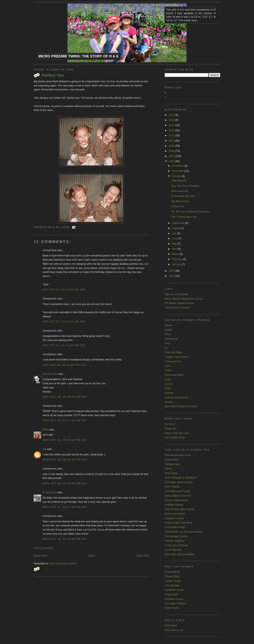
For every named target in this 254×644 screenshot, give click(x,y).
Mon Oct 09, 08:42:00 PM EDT (65, 460)
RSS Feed (171, 625)
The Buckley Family (176, 536)
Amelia (169, 402)
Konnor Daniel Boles (177, 500)
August (176, 228)
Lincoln (169, 384)
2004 (172, 276)
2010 (172, 141)
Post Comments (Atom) (63, 563)
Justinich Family (174, 505)
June (175, 238)
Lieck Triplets (172, 487)
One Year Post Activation (185, 186)
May (175, 244)
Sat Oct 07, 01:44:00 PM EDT (64, 345)
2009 (172, 146)
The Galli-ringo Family (177, 491)
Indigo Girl (171, 429)
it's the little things (175, 527)
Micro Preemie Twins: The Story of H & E (78, 56)
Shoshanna (171, 339)
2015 (172, 115)
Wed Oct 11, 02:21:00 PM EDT (65, 507)
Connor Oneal (173, 581)
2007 (172, 156)
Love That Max (173, 550)
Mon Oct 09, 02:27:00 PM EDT (65, 420)
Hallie (168, 370)
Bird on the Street (175, 514)
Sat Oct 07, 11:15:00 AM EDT (64, 322)
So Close (170, 424)
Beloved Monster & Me (178, 455)
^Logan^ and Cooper (177, 357)
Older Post (143, 556)
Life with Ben (172, 585)
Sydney (169, 393)
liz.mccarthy (50, 492)
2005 (172, 271)
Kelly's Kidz (171, 594)
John (167, 366)
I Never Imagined (175, 541)
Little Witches (179, 181)
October (177, 176)
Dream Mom (172, 460)
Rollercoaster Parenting (178, 523)
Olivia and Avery (174, 375)
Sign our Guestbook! (177, 294)
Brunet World (172, 572)
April (175, 249)
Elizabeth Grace (174, 599)
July (175, 233)
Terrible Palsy (172, 464)
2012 (172, 130)
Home (92, 556)
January (177, 264)
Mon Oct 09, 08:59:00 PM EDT (65, 483)
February (177, 259)
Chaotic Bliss (172, 576)
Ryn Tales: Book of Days (179, 482)
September (178, 223)
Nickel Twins (172, 608)
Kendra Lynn (50, 374)
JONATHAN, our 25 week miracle (184, 532)
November (178, 171)
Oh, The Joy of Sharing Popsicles (190, 212)
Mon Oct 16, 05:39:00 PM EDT (65, 539)
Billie (45, 429)
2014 (172, 120)
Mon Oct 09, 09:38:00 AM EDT (65, 397)
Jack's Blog (171, 473)
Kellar (168, 388)
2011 (172, 135)
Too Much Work (180, 201)
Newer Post (40, 556)
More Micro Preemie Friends (181, 406)
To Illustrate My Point (183, 196)
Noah (168, 379)
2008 (172, 151)
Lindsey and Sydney (176, 397)
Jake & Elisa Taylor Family (180, 509)
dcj (44, 449)
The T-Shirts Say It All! (184, 217)
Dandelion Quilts (174, 590)
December (178, 166)
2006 (172, 161)
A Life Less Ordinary (176, 545)
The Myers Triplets (175, 603)
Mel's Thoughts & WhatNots (181, 478)
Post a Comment (43, 548)
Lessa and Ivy (173, 361)
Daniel (168, 469)
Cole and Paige (174, 352)
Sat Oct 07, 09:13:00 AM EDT (64, 290)
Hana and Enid (180, 191)
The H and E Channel (177, 308)
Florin (168, 334)
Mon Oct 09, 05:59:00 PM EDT (65, 440)
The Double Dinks (175, 437)
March (176, 254)
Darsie (168, 325)
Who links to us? (174, 630)
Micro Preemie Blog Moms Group (184, 299)
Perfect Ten (53, 75)
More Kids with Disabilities (180, 554)
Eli (166, 348)
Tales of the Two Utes (177, 433)
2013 (172, 125)
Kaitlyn (169, 330)
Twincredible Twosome (178, 496)
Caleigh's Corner (174, 518)
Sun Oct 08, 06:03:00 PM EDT (65, 365)
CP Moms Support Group (179, 303)
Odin (167, 343)
